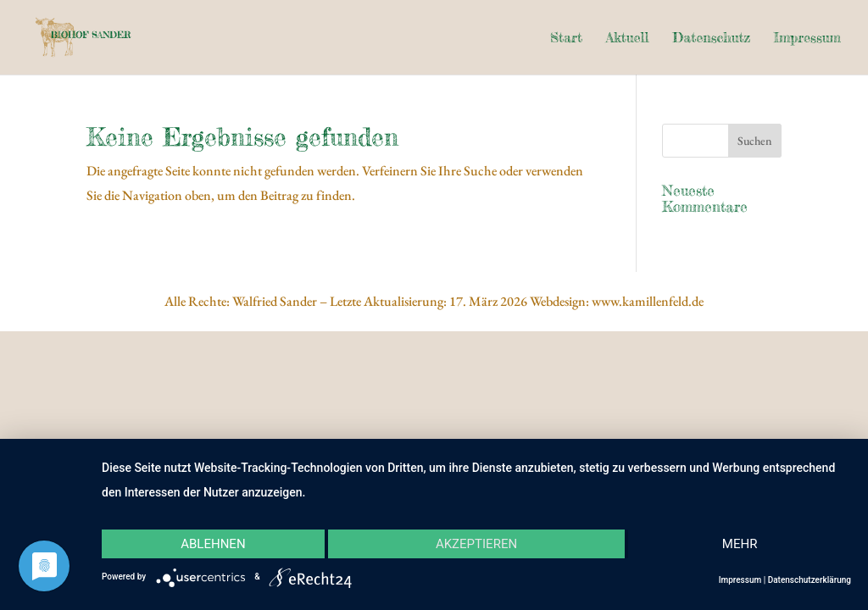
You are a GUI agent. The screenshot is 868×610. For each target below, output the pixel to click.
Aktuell (628, 39)
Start (566, 39)
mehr (740, 544)
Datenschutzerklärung (810, 580)
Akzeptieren (476, 544)
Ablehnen (213, 544)
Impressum (807, 39)
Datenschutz (711, 39)
